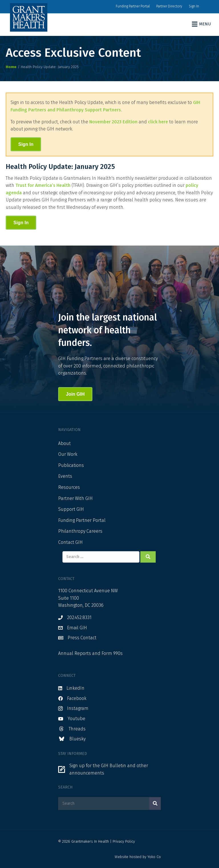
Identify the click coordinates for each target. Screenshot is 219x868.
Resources (69, 487)
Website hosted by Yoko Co (138, 857)
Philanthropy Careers (80, 531)
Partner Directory (169, 6)
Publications (71, 465)
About (64, 443)
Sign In (194, 6)
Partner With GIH (75, 498)
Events (65, 476)
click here (158, 122)
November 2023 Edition (113, 122)
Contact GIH (70, 542)
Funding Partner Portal (133, 6)
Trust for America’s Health (43, 185)
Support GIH (71, 509)
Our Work (68, 454)
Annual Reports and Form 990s (90, 653)
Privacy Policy (124, 841)
